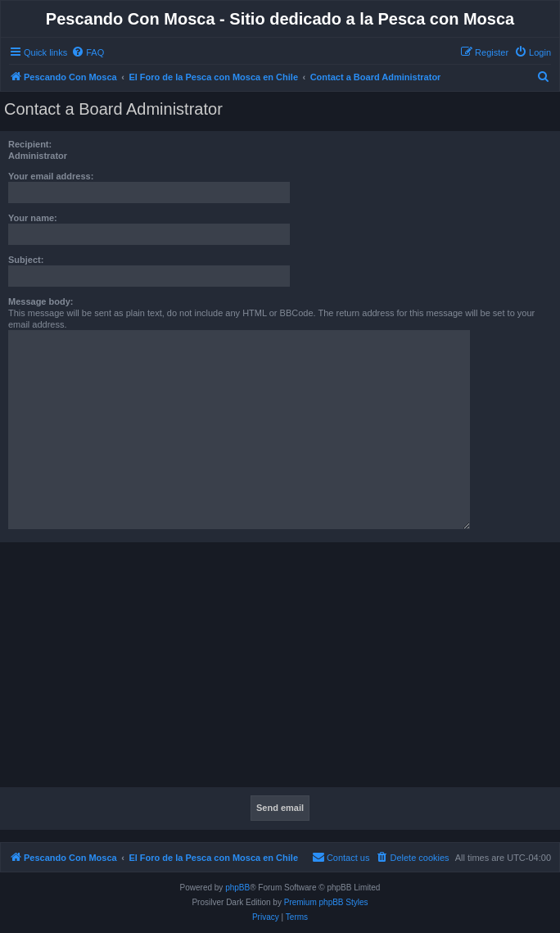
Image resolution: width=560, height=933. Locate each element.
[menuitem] (88, 52)
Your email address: (51, 176)
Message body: (41, 301)
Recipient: (30, 144)
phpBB (237, 888)
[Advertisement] (280, 669)
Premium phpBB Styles (326, 902)
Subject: (26, 260)
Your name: (33, 218)
